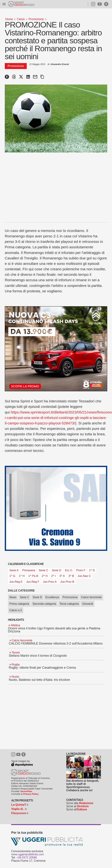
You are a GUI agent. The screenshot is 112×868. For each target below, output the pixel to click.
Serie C (24, 597)
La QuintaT (19, 805)
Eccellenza (52, 597)
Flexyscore (19, 813)
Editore (82, 809)
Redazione (86, 803)
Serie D (37, 597)
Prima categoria (19, 604)
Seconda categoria (44, 604)
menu (4, 4)
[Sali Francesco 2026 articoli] (56, 508)
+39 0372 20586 (27, 858)
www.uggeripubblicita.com (27, 854)
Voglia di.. (18, 809)
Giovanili (88, 604)
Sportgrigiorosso (22, 4)
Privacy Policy (31, 794)
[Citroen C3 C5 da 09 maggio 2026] (56, 349)
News (13, 597)
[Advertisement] (56, 185)
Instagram (92, 4)
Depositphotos (21, 764)
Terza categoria (69, 604)
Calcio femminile (91, 597)
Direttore (83, 806)
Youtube (100, 4)
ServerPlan (26, 791)
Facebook (106, 4)
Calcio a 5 (16, 610)
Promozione (70, 597)
